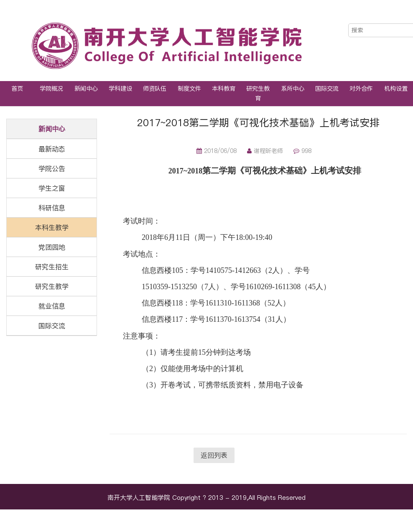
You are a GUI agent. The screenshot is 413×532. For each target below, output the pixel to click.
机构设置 (396, 89)
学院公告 (52, 168)
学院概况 (51, 89)
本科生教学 (52, 227)
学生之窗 (52, 188)
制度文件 (189, 89)
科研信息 (52, 208)
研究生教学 (52, 286)
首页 (17, 89)
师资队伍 (155, 89)
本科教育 (224, 89)
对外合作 (361, 89)
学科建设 (120, 89)
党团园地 (52, 247)
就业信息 (52, 306)
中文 (381, 16)
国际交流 (327, 89)
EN (399, 16)
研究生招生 (52, 267)
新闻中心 (86, 89)
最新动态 (52, 149)
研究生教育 (258, 93)
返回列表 (214, 455)
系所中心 (293, 89)
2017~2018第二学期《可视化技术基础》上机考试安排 (258, 123)
